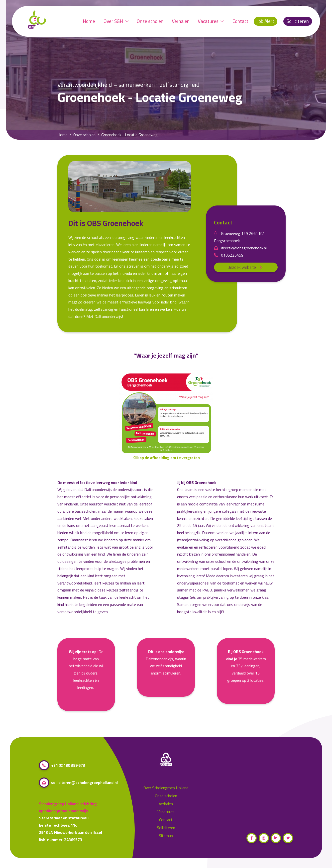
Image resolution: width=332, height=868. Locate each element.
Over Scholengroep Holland (166, 788)
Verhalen (181, 21)
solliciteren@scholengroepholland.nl (78, 783)
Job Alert (266, 21)
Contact (240, 21)
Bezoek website (246, 267)
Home (89, 21)
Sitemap (166, 836)
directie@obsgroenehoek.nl (240, 248)
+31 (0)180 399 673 (62, 765)
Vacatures (211, 21)
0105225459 (229, 255)
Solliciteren (298, 21)
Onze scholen (150, 21)
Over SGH (116, 21)
